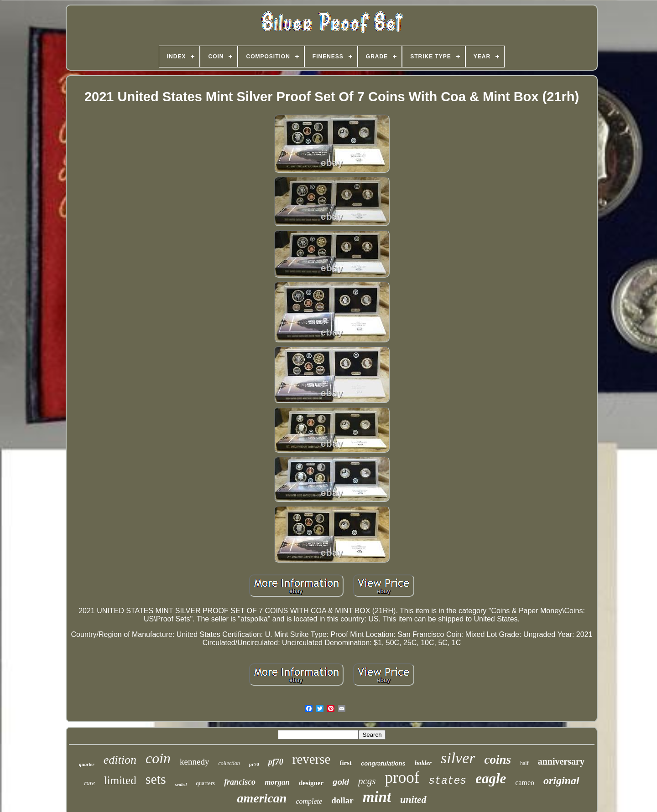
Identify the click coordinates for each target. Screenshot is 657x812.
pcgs (367, 781)
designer (311, 783)
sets (156, 779)
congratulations (383, 763)
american (262, 798)
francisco (240, 782)
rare (89, 783)
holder (423, 763)
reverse (312, 759)
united (413, 799)
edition (120, 760)
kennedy (194, 762)
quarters (205, 783)
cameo (525, 783)
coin (158, 758)
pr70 (254, 764)
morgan (277, 782)
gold (341, 782)
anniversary (561, 761)
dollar (342, 800)
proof (402, 778)
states (447, 781)
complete (309, 801)
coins (498, 760)
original (561, 781)
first (346, 763)
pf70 (276, 762)
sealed (181, 784)
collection (229, 763)
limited (120, 780)
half (524, 763)
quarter (87, 764)
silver (458, 758)
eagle (491, 778)
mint (377, 797)
